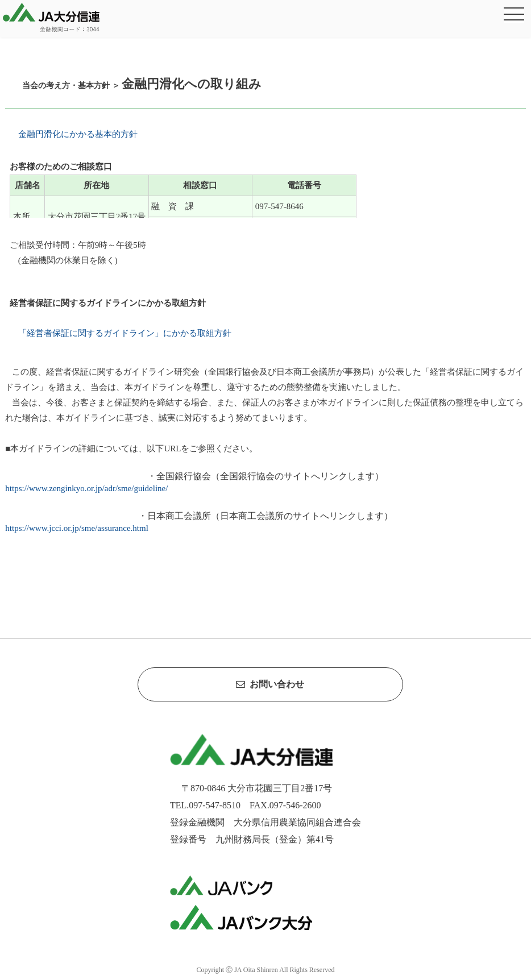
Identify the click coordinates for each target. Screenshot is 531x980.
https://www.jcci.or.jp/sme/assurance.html (76, 528)
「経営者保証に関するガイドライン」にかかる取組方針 (123, 333)
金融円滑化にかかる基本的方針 (76, 134)
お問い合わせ (270, 684)
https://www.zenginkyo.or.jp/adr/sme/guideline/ (86, 488)
